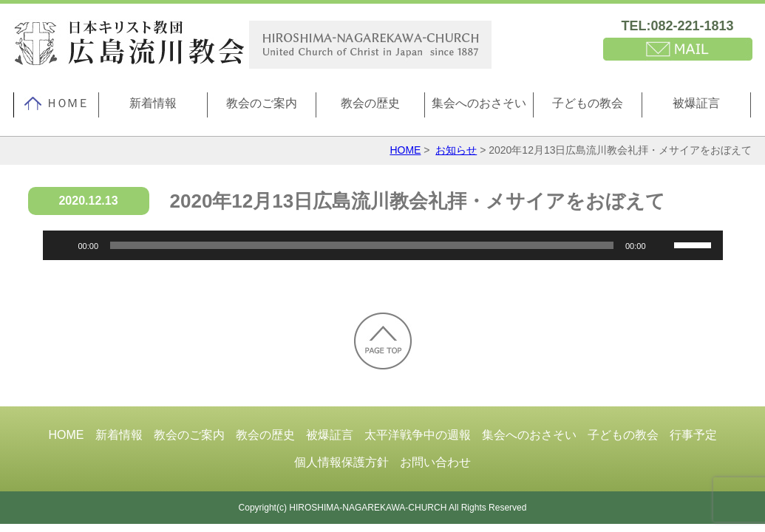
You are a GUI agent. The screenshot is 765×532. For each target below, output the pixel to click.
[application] (383, 245)
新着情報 (153, 103)
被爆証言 (696, 103)
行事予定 (693, 435)
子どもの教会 (588, 103)
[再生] (62, 245)
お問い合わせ (435, 462)
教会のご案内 (262, 103)
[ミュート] (662, 245)
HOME (405, 150)
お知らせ (456, 150)
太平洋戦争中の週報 (418, 435)
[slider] (362, 245)
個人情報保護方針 (341, 462)
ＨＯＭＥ (56, 103)
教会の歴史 (370, 103)
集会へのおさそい (479, 103)
